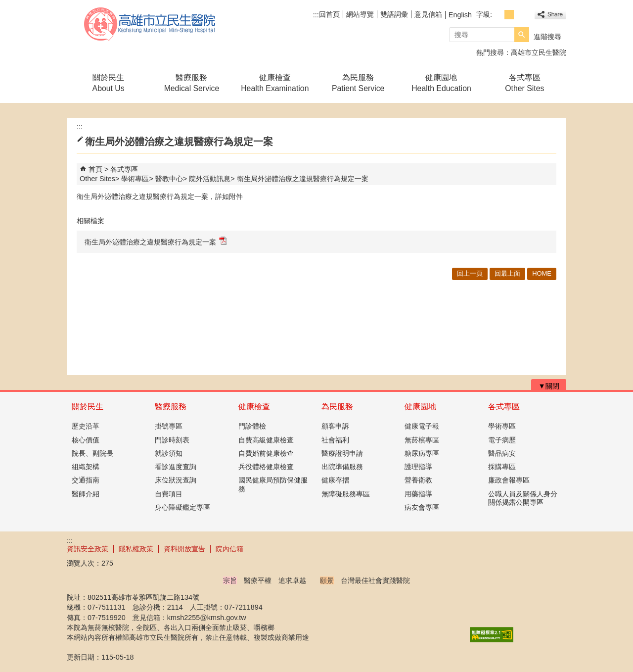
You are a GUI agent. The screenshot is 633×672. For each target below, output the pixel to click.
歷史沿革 (86, 426)
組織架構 (86, 467)
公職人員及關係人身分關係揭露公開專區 (523, 498)
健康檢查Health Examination (275, 83)
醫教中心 (169, 179)
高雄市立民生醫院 (150, 24)
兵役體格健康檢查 (266, 467)
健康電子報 (422, 426)
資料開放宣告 (184, 549)
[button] (522, 35)
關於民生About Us (109, 83)
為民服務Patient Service (358, 83)
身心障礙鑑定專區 (182, 507)
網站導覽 (360, 14)
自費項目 (169, 494)
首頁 (95, 169)
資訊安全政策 (88, 549)
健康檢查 (254, 407)
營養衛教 (418, 480)
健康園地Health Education (441, 83)
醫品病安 (502, 453)
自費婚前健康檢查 (266, 453)
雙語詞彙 (394, 14)
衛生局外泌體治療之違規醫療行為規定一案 (303, 179)
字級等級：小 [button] (498, 15)
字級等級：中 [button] (509, 15)
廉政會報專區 (509, 480)
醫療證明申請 (342, 453)
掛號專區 (169, 426)
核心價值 (86, 440)
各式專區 (504, 407)
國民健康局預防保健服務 (273, 484)
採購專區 (502, 467)
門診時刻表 (172, 440)
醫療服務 (171, 407)
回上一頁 (470, 273)
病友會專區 (422, 507)
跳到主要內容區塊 (5, 5)
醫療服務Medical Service (192, 83)
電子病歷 (502, 440)
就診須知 (169, 453)
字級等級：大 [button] (520, 15)
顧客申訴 (335, 426)
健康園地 (420, 407)
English (460, 15)
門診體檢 (252, 426)
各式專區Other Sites (524, 83)
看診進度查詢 (176, 467)
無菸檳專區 (422, 440)
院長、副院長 (92, 453)
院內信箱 (229, 549)
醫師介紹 (86, 494)
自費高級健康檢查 (266, 440)
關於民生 (88, 407)
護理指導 (418, 467)
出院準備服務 (342, 467)
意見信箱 (428, 14)
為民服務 (337, 407)
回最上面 (507, 273)
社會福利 (335, 440)
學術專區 (135, 179)
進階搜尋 (547, 37)
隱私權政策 (136, 549)
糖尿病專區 (422, 453)
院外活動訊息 (210, 179)
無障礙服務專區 (346, 494)
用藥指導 (418, 494)
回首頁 (329, 14)
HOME (542, 273)
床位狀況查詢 (176, 480)
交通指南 (86, 480)
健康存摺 (335, 480)
